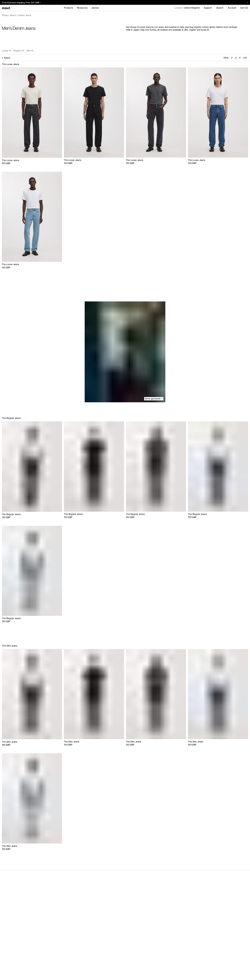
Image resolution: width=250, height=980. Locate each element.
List (245, 58)
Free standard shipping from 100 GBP (21, 3)
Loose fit (6, 51)
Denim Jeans (25, 15)
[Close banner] (246, 2)
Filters (6, 58)
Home (5, 15)
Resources (82, 8)
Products (68, 8)
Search (220, 8)
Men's (13, 15)
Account (232, 8)
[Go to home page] (6, 8)
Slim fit (30, 51)
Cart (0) (244, 8)
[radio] (232, 58)
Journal (95, 8)
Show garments (154, 399)
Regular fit (19, 51)
